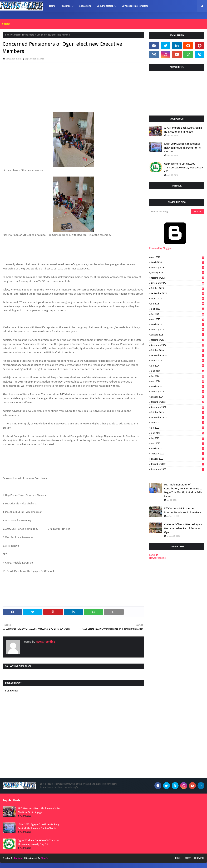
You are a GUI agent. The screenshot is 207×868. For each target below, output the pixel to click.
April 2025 (177, 319)
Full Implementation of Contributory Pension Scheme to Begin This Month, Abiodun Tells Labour (183, 490)
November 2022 (177, 469)
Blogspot (19, 858)
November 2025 (177, 283)
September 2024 (177, 355)
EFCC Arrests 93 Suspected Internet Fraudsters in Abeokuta (183, 510)
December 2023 (177, 402)
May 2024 (177, 376)
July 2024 (177, 366)
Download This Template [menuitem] (135, 6)
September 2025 (177, 293)
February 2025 (177, 330)
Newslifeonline (13, 59)
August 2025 (177, 298)
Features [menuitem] (66, 6)
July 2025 (177, 304)
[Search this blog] (170, 212)
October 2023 (177, 412)
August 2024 (177, 361)
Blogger (45, 858)
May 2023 (177, 438)
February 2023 (177, 454)
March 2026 (177, 262)
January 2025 (177, 335)
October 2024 (177, 350)
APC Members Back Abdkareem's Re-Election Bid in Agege (183, 130)
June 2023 (177, 433)
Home (8, 35)
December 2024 (177, 340)
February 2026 (177, 267)
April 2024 (177, 381)
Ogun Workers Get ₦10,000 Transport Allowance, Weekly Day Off (183, 168)
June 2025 (177, 309)
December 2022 (177, 464)
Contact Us (199, 858)
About (188, 858)
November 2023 (177, 407)
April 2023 (177, 443)
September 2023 (177, 417)
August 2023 (177, 423)
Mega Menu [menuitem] (85, 6)
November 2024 (177, 345)
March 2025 (177, 324)
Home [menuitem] (52, 6)
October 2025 (177, 288)
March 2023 (177, 448)
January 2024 (177, 397)
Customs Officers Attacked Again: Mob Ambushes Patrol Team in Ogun (183, 528)
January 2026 (177, 273)
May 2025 (177, 314)
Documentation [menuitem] (105, 6)
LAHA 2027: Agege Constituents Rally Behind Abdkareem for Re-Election (183, 148)
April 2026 (177, 257)
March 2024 (177, 386)
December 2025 (177, 278)
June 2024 (177, 371)
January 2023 (177, 459)
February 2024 (177, 392)
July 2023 (177, 428)
